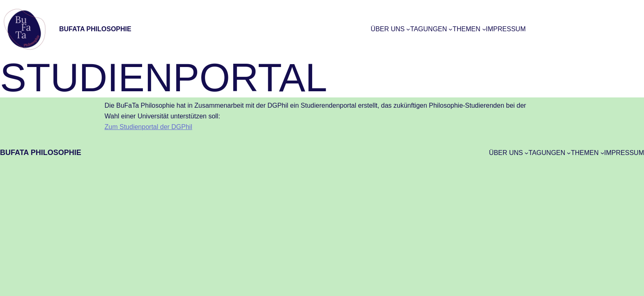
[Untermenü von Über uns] (408, 29)
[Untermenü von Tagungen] (451, 29)
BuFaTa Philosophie (95, 29)
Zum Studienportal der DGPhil (148, 127)
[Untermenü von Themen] (484, 29)
